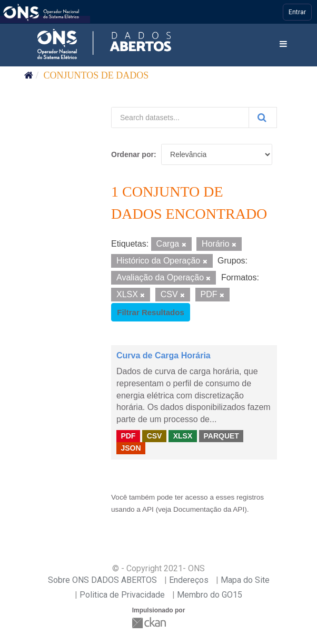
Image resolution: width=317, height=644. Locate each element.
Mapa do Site (245, 580)
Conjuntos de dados (96, 75)
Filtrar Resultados (151, 312)
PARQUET (221, 436)
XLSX (183, 436)
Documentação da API (209, 509)
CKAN (150, 623)
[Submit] (263, 118)
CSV (155, 436)
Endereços (189, 580)
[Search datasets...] (180, 118)
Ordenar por (132, 154)
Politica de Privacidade (122, 595)
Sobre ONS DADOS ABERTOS (102, 580)
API (148, 509)
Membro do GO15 (210, 595)
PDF (128, 436)
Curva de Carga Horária (164, 355)
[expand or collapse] (283, 45)
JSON (131, 448)
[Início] (29, 75)
